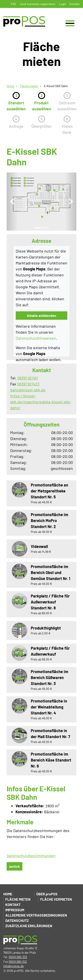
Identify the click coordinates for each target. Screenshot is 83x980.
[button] (12, 202)
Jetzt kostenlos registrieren (37, 4)
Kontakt (75, 4)
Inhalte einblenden (42, 315)
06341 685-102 (18, 962)
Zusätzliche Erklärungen (29, 926)
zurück (14, 866)
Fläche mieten (29, 86)
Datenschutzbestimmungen (31, 856)
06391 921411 (27, 378)
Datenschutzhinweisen (36, 338)
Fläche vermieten (56, 899)
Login (62, 4)
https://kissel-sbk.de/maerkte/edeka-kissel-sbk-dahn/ (41, 402)
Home (10, 86)
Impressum (15, 910)
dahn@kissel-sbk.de (28, 390)
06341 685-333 (18, 957)
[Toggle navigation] (70, 23)
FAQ (13, 4)
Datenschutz (17, 920)
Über (47, 894)
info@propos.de (14, 966)
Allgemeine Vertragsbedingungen (36, 915)
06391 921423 (28, 384)
